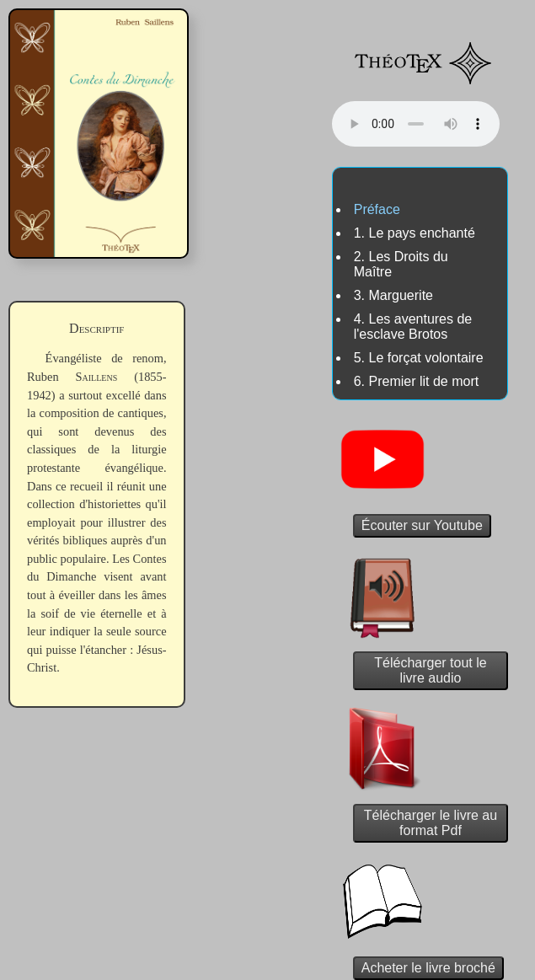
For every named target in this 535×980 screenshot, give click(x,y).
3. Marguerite (393, 295)
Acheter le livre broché (428, 968)
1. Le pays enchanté (415, 233)
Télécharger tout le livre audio (430, 670)
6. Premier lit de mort (416, 381)
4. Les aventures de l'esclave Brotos (413, 327)
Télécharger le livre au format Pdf (431, 823)
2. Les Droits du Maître (401, 264)
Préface (377, 209)
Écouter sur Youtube (422, 525)
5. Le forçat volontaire (419, 358)
